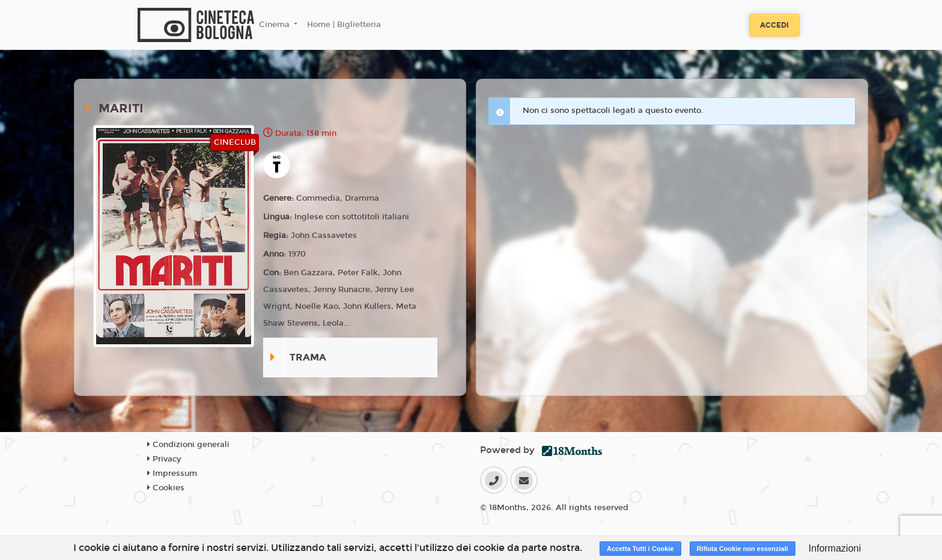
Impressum (172, 473)
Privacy (164, 459)
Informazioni (835, 548)
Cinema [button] (275, 25)
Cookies (166, 488)
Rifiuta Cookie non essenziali (743, 549)
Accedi (774, 25)
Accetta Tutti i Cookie (640, 549)
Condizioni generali (188, 445)
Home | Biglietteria (344, 25)
